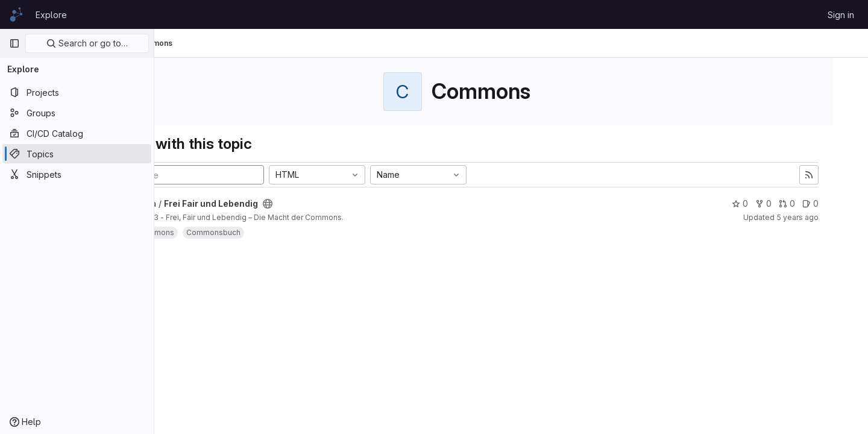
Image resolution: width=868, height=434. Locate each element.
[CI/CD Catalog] (77, 133)
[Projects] (77, 92)
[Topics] (77, 154)
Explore (51, 15)
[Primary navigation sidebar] (14, 43)
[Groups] (77, 113)
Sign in (841, 15)
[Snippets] (77, 174)
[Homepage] (16, 14)
